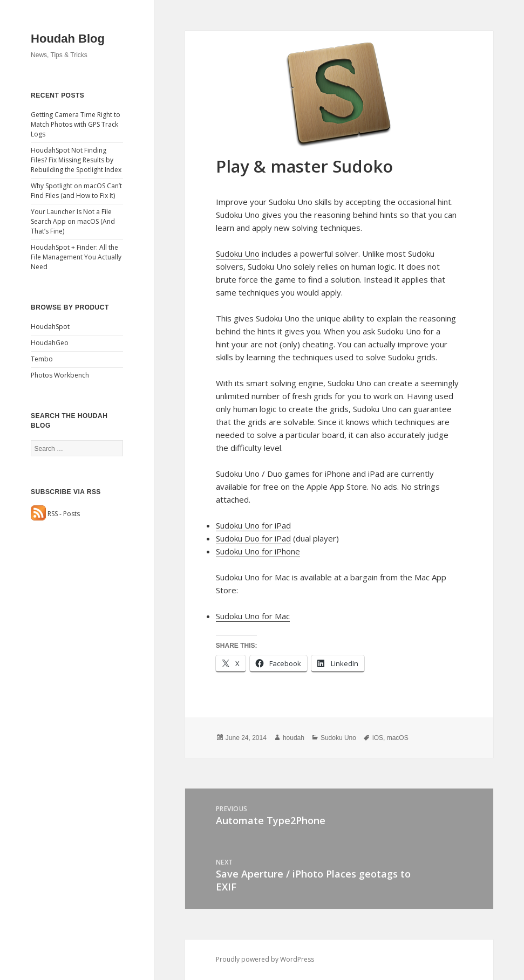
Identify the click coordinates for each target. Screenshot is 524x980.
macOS (398, 738)
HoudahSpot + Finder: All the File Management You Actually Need (76, 257)
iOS (378, 738)
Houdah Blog (68, 39)
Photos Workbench (60, 375)
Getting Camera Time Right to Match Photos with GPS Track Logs (76, 124)
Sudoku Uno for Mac (253, 616)
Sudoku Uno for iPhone (258, 551)
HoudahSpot (50, 327)
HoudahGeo (50, 343)
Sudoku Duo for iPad (253, 538)
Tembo (42, 359)
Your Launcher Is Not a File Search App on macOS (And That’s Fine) (73, 221)
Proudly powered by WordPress (265, 959)
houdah (294, 738)
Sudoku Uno (238, 253)
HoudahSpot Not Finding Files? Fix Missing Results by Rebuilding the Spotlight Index (76, 160)
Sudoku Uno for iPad (253, 525)
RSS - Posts (55, 514)
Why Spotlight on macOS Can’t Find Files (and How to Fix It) (76, 191)
